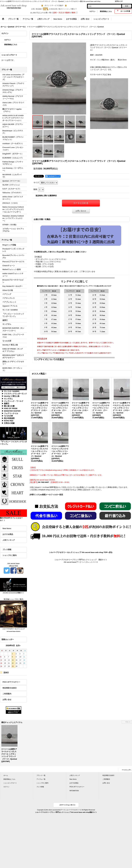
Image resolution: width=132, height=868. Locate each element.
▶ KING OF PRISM (10, 408)
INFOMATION (74, 791)
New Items (7, 528)
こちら (108, 74)
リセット (128, 722)
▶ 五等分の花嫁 (8, 423)
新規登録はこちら (106, 11)
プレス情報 (7, 550)
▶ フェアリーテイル (10, 413)
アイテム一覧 (41, 779)
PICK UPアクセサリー (11, 682)
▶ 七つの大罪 (7, 416)
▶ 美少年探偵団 (8, 418)
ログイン (92, 11)
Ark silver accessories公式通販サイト (13, 593)
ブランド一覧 (41, 775)
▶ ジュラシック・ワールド (13, 401)
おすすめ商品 (8, 534)
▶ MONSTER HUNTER (11, 411)
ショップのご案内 (10, 555)
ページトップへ (126, 770)
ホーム (6, 775)
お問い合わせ (81, 211)
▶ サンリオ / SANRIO (11, 391)
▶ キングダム (7, 399)
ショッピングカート (10, 783)
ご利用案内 (7, 694)
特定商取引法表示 (10, 688)
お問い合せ (7, 700)
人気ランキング (9, 540)
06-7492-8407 (44, 482)
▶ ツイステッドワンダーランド (14, 394)
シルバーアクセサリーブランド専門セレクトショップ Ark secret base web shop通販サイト (66, 812)
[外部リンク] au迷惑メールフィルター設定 (46, 495)
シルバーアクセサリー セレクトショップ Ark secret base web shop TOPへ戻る (81, 552)
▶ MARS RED (8, 421)
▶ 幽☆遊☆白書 (8, 406)
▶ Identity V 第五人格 (11, 396)
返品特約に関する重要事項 (46, 196)
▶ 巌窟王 (6, 404)
